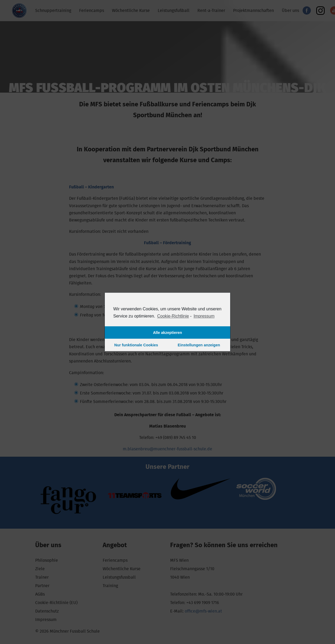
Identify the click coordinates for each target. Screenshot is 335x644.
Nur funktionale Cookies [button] (136, 345)
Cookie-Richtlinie (173, 316)
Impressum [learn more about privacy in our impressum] (204, 316)
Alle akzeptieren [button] (167, 333)
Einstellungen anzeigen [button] (199, 345)
